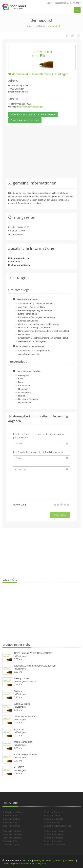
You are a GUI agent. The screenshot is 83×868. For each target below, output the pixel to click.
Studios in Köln (10, 841)
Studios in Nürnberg (53, 838)
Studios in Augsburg (12, 812)
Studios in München (53, 834)
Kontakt (76, 3)
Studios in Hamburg (12, 831)
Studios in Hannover (12, 834)
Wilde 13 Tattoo (22, 704)
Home (29, 860)
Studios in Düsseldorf (54, 819)
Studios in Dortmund (54, 812)
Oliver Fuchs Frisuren (25, 716)
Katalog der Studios (43, 860)
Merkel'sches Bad (23, 742)
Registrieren (62, 3)
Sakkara (18, 691)
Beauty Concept (22, 678)
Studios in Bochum (11, 819)
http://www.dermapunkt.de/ (30, 107)
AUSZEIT (19, 767)
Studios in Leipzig (11, 845)
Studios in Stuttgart (53, 841)
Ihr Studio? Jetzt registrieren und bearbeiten (33, 115)
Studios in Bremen (11, 826)
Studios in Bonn (10, 822)
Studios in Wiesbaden (54, 845)
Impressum (70, 860)
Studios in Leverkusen (55, 831)
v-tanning (19, 729)
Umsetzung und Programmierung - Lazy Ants (24, 864)
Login (49, 3)
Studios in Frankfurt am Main (58, 826)
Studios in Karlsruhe (12, 838)
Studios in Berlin (10, 815)
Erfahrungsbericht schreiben (25, 120)
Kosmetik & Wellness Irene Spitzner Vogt (35, 666)
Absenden (60, 515)
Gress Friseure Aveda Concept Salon (33, 653)
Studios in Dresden (53, 815)
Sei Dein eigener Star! (25, 755)
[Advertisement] (41, 152)
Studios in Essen (52, 822)
